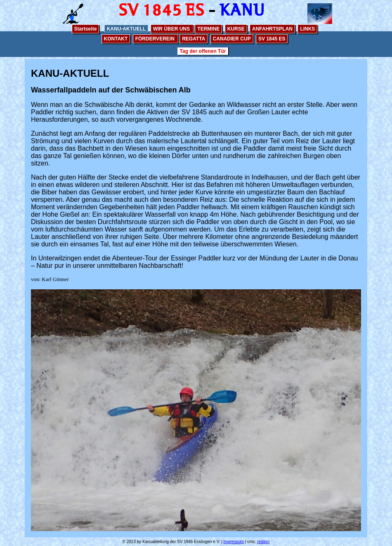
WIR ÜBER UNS (172, 29)
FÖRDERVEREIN (156, 39)
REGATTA (194, 39)
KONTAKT (116, 39)
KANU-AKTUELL (126, 29)
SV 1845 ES (272, 39)
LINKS (307, 29)
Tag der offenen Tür (203, 51)
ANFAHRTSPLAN (272, 29)
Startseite (86, 29)
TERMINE (208, 29)
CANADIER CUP (232, 39)
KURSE (236, 29)
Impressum (233, 542)
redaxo (263, 542)
